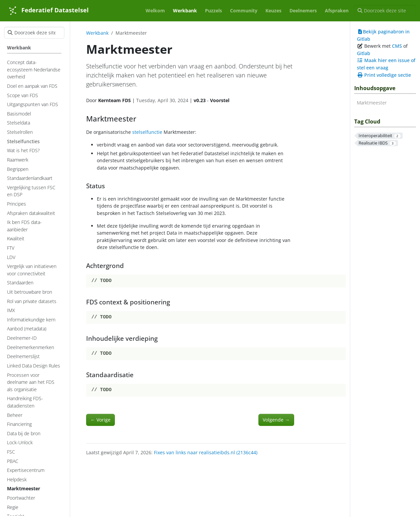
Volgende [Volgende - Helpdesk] (276, 420)
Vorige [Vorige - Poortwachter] (100, 420)
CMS (397, 46)
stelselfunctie (147, 132)
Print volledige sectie (384, 75)
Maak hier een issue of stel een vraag (386, 64)
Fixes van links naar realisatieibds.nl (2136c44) (206, 452)
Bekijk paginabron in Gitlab (383, 35)
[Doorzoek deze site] (385, 11)
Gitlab (364, 53)
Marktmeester (372, 103)
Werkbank (97, 33)
